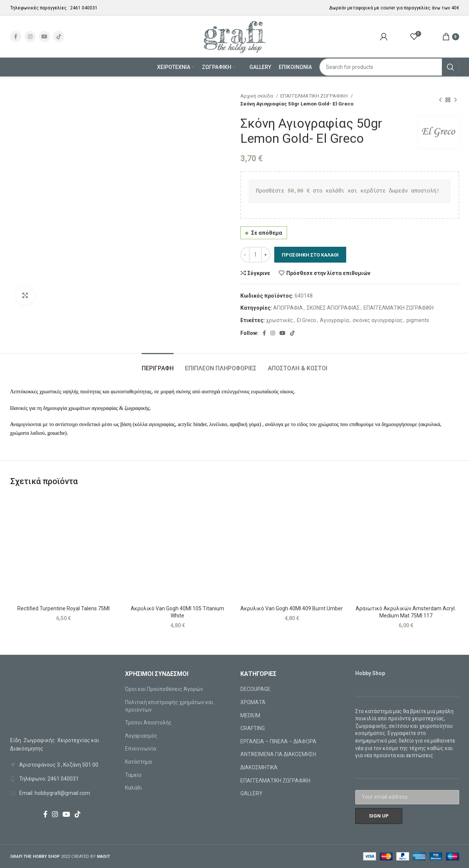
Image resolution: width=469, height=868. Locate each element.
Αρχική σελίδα (257, 96)
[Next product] (455, 100)
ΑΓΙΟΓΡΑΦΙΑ (288, 308)
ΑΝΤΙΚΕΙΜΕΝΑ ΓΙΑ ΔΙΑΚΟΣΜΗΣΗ (278, 754)
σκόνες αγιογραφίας (378, 320)
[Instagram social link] (30, 37)
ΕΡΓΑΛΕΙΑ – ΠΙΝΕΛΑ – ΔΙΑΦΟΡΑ (278, 741)
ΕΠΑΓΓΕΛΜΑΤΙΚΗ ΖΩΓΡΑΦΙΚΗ (315, 96)
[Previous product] (440, 100)
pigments (418, 320)
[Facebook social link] (16, 37)
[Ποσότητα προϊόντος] (255, 255)
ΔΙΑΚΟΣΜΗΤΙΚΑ (259, 767)
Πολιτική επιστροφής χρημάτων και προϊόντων (169, 706)
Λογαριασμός (141, 736)
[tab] (158, 364)
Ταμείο (133, 775)
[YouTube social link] (44, 37)
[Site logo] (234, 36)
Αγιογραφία (334, 320)
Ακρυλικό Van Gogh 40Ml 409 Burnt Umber (292, 608)
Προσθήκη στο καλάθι (310, 255)
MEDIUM (250, 715)
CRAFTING (253, 728)
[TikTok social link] (59, 37)
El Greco (306, 320)
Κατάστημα (138, 762)
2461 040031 (84, 8)
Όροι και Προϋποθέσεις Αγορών (164, 689)
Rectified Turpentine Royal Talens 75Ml (63, 608)
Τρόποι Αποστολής (148, 723)
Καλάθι (134, 788)
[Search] (389, 67)
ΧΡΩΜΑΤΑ (253, 702)
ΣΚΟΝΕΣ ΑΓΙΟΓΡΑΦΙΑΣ (333, 308)
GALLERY (251, 793)
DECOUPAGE (255, 689)
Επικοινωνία (141, 749)
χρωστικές (280, 320)
